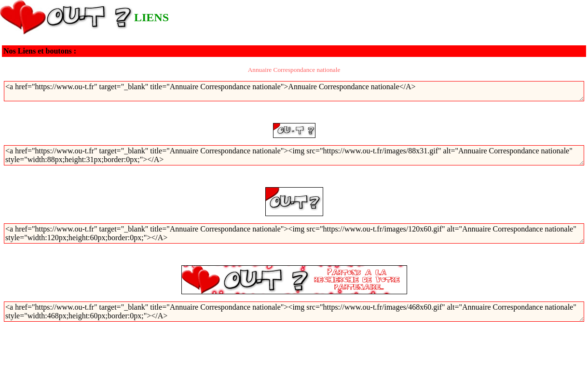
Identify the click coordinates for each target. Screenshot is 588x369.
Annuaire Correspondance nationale (294, 70)
